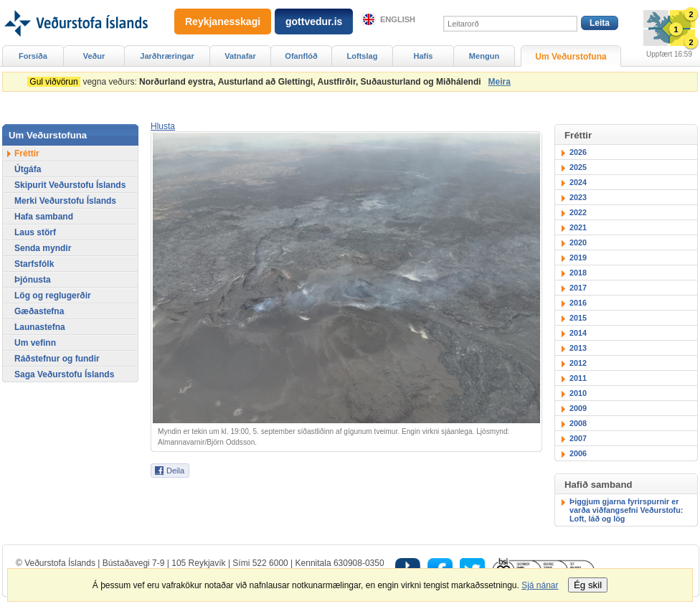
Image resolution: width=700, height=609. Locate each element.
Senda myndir (43, 248)
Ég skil (588, 585)
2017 (578, 288)
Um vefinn (35, 343)
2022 (578, 212)
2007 (578, 438)
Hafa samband (44, 217)
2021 (578, 227)
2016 (578, 303)
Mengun (484, 56)
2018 (578, 273)
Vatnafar (240, 56)
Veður (94, 56)
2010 (578, 393)
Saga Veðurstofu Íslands (64, 374)
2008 (578, 423)
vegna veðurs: (256, 82)
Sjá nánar (540, 585)
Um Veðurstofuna (571, 57)
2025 (578, 167)
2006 (578, 453)
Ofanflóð (301, 56)
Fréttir (27, 154)
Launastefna (40, 327)
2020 (578, 242)
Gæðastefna (39, 311)
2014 (578, 333)
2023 (578, 197)
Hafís (424, 56)
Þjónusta (33, 280)
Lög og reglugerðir (53, 296)
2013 (578, 348)
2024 (578, 182)
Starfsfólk (34, 264)
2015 (578, 318)
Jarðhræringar (167, 56)
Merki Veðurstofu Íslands (65, 201)
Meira (500, 82)
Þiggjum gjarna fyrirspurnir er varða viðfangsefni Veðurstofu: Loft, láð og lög (626, 510)
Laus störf (35, 232)
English (398, 19)
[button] (163, 126)
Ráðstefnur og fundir (57, 359)
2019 (578, 258)
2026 (578, 152)
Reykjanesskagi (223, 22)
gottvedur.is (314, 22)
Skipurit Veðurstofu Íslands (70, 185)
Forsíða (33, 56)
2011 (578, 378)
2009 (578, 408)
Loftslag (363, 56)
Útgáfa (28, 169)
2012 (578, 363)
